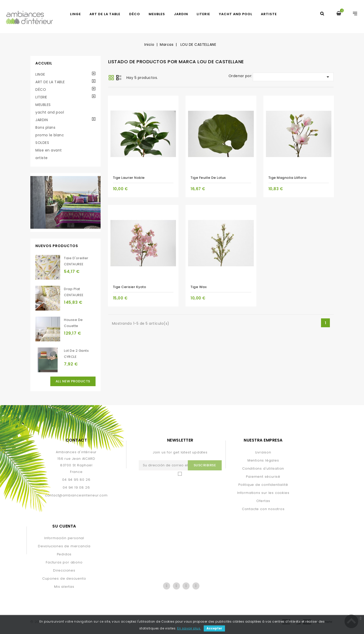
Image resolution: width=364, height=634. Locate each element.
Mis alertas (64, 587)
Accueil (44, 63)
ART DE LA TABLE (105, 14)
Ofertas (263, 501)
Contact (76, 440)
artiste (269, 14)
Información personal (64, 538)
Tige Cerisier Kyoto (130, 287)
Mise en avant (49, 150)
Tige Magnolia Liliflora (288, 178)
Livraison (263, 452)
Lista (119, 78)
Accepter (214, 628)
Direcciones (64, 570)
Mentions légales (263, 460)
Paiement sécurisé (263, 477)
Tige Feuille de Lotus (208, 178)
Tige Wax (199, 287)
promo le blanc (50, 135)
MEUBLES (157, 14)
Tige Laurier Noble (129, 178)
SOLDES (42, 143)
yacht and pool (236, 14)
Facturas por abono (64, 562)
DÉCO (135, 14)
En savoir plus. (189, 628)
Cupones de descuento (64, 578)
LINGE (75, 14)
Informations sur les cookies (263, 493)
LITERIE (203, 14)
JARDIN (181, 14)
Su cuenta (64, 526)
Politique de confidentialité (263, 485)
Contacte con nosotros (263, 509)
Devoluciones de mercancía (64, 546)
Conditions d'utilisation (263, 468)
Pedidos (64, 554)
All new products (73, 381)
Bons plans (45, 127)
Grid (111, 78)
